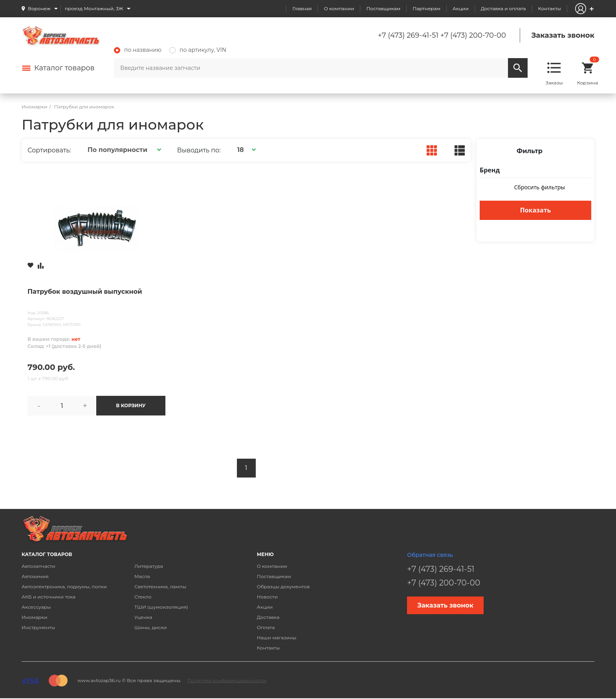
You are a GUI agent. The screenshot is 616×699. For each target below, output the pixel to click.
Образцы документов (283, 586)
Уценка (143, 617)
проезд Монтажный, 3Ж (94, 8)
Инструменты (38, 627)
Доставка (268, 617)
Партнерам (426, 8)
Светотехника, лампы (160, 586)
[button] (123, 150)
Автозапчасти (38, 566)
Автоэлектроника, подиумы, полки (64, 586)
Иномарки (35, 617)
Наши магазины (277, 638)
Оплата (266, 627)
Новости (267, 597)
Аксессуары (36, 607)
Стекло (143, 597)
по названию (138, 50)
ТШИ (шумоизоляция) (161, 607)
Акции (461, 8)
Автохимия (35, 576)
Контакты (550, 8)
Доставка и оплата (503, 8)
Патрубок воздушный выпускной (85, 292)
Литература (149, 566)
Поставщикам (383, 8)
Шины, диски (151, 627)
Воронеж (39, 8)
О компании (339, 8)
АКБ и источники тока (49, 597)
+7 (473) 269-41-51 (408, 35)
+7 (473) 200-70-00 (473, 35)
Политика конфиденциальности (227, 680)
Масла (142, 576)
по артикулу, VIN (198, 50)
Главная (302, 8)
